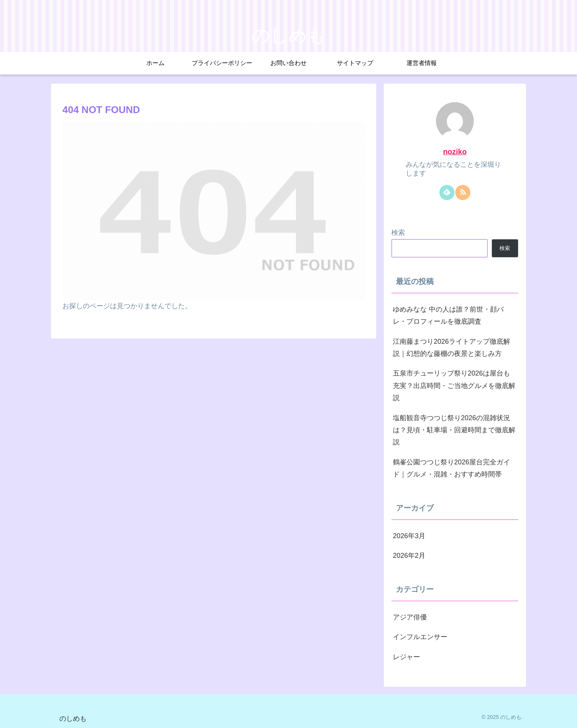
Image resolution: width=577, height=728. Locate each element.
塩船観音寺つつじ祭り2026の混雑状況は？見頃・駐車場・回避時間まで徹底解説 (454, 430)
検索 (398, 233)
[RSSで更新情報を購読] (463, 192)
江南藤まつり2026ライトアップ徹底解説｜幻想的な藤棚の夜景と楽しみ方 (451, 348)
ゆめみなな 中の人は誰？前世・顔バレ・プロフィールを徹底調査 (448, 315)
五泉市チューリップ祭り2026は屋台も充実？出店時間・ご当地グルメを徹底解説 (454, 386)
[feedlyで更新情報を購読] (447, 192)
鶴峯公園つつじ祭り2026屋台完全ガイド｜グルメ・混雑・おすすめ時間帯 (451, 468)
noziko (455, 152)
